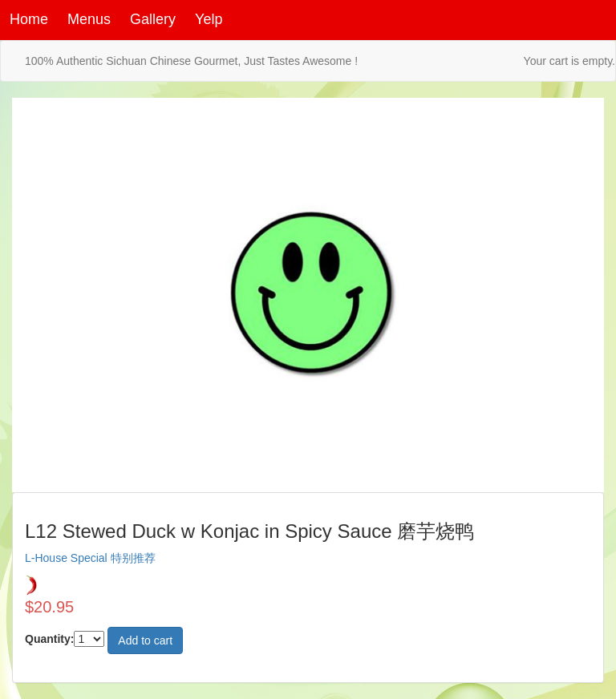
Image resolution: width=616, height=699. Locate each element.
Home (29, 19)
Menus (89, 19)
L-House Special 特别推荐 (90, 558)
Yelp (209, 19)
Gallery (153, 19)
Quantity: (49, 639)
